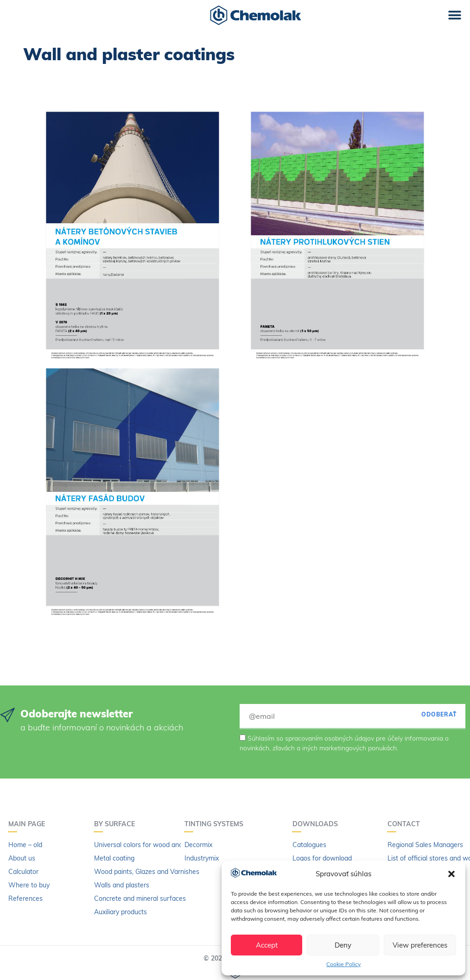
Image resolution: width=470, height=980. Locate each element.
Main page (29, 824)
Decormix (198, 845)
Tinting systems (216, 824)
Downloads (318, 824)
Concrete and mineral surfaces (140, 898)
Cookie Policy (343, 964)
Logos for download (322, 858)
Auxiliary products (121, 912)
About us (22, 858)
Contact (406, 824)
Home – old (25, 845)
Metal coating (114, 858)
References (25, 898)
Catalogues (309, 845)
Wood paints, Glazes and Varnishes (147, 872)
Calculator (23, 872)
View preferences (420, 945)
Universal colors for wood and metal (148, 845)
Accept (267, 945)
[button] (451, 874)
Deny (343, 945)
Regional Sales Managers (425, 845)
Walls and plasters (122, 885)
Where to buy (29, 885)
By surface (117, 824)
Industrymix (202, 858)
